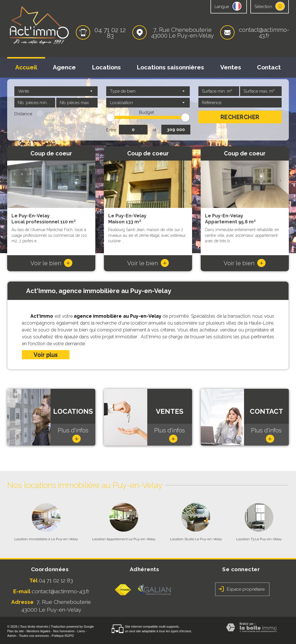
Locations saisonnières (170, 67)
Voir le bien (51, 263)
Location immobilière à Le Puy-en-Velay (46, 539)
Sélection (263, 7)
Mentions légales (39, 631)
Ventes (231, 67)
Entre (111, 130)
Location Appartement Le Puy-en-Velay (124, 539)
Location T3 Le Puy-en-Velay (259, 539)
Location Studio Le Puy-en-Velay (196, 539)
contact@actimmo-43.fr (264, 33)
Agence (64, 67)
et (154, 130)
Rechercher (240, 117)
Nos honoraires (64, 631)
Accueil (26, 67)
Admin (12, 636)
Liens (81, 631)
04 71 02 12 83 (110, 33)
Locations (106, 67)
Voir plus (46, 355)
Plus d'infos (73, 435)
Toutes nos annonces (34, 636)
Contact (269, 67)
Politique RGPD (63, 636)
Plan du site (15, 631)
